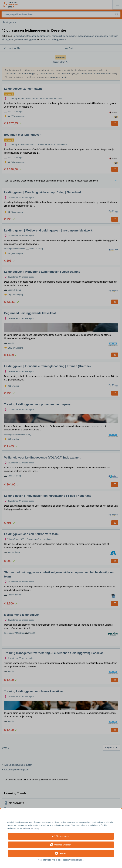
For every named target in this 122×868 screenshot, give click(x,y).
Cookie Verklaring (32, 828)
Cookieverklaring (76, 860)
